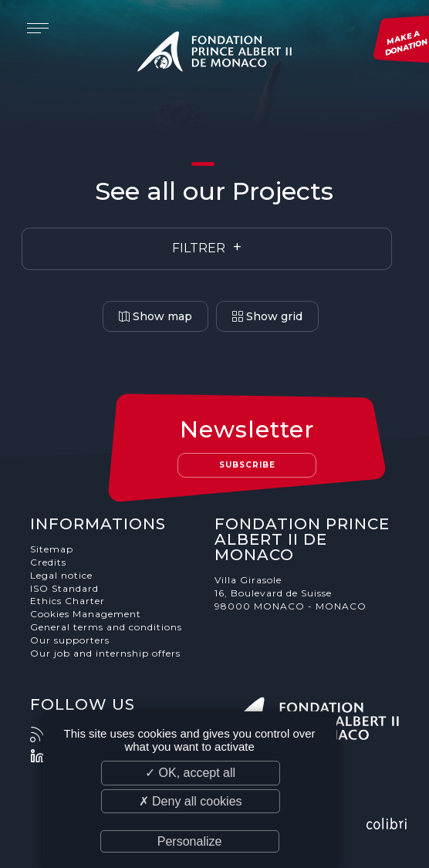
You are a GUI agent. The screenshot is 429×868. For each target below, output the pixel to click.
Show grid (267, 316)
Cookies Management (86, 614)
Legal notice (61, 575)
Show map (155, 316)
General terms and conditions (106, 627)
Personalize (190, 841)
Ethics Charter (68, 601)
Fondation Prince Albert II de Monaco (214, 54)
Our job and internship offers (105, 653)
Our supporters (70, 640)
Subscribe (247, 465)
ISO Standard (64, 588)
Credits (48, 562)
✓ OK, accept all (190, 773)
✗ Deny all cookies (191, 801)
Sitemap (52, 549)
